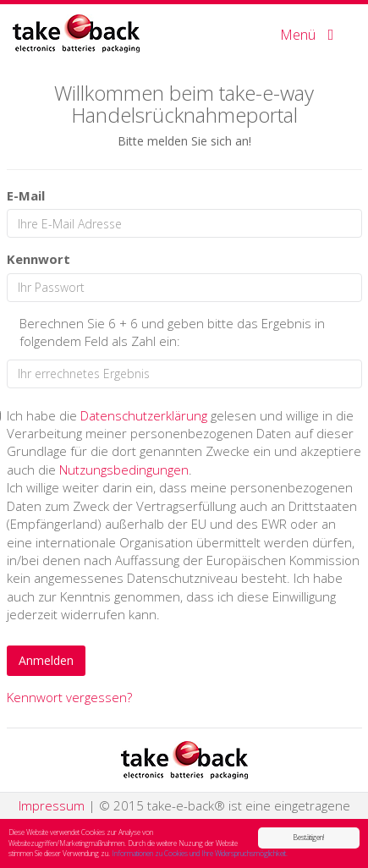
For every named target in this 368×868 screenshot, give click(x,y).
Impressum (52, 805)
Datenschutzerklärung (144, 415)
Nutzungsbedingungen (124, 470)
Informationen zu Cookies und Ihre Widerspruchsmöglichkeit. (200, 854)
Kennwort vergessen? (69, 697)
